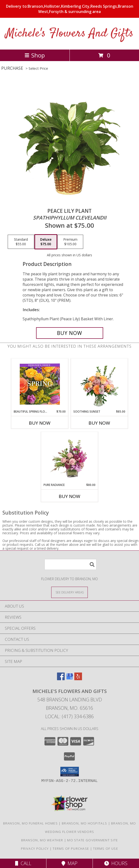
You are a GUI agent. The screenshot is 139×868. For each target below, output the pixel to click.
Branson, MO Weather (42, 840)
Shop (35, 55)
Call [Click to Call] (23, 863)
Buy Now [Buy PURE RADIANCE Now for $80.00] (69, 496)
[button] (70, 772)
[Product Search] (70, 564)
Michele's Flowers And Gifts (69, 34)
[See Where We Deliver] (69, 592)
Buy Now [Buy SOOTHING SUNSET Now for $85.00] (99, 423)
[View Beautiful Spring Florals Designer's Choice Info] (40, 384)
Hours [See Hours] (116, 863)
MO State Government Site (92, 840)
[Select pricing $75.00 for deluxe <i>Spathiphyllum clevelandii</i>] (46, 242)
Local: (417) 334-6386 (69, 716)
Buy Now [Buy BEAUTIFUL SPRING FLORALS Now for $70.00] (40, 423)
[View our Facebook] (61, 679)
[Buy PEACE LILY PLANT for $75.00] (70, 333)
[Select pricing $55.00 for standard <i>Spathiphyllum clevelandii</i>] (21, 242)
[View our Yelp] (78, 679)
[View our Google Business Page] (69, 679)
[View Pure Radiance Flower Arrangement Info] (70, 457)
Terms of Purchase (71, 849)
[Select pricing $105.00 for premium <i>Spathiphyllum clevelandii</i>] (70, 242)
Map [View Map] (69, 863)
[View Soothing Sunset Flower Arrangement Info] (99, 384)
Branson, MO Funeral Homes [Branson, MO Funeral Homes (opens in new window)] (31, 823)
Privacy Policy (35, 849)
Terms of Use (106, 849)
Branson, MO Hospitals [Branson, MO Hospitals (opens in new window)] (84, 823)
